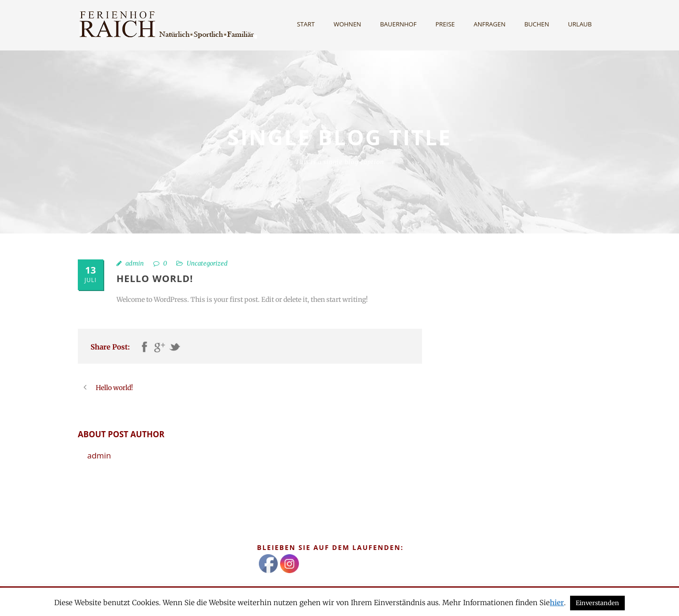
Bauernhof (398, 24)
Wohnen (347, 24)
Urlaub (580, 24)
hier (557, 603)
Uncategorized (207, 263)
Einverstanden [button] (597, 603)
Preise (445, 24)
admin (135, 263)
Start (306, 24)
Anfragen (490, 24)
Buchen (537, 24)
